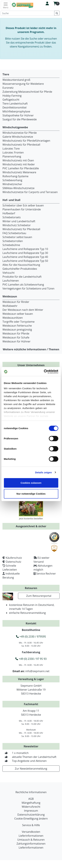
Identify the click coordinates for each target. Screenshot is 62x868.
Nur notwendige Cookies (31, 494)
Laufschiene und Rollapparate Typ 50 (25, 261)
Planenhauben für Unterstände (22, 209)
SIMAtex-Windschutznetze (18, 188)
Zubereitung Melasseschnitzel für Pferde (27, 92)
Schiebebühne (11, 245)
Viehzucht (9, 273)
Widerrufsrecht (31, 807)
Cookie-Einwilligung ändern (31, 819)
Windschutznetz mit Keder (19, 164)
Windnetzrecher (12, 184)
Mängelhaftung (31, 803)
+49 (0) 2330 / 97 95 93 (31, 659)
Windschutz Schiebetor (17, 225)
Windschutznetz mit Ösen (18, 160)
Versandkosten (31, 832)
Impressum (31, 811)
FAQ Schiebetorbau (14, 233)
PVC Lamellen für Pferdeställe (21, 168)
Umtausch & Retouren (31, 840)
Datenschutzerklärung (31, 815)
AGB (31, 799)
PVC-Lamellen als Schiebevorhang (23, 285)
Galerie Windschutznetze (18, 137)
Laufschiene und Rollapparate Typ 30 (25, 253)
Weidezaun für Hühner (16, 341)
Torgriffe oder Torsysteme (19, 322)
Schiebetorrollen (13, 241)
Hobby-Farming (12, 96)
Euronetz (8, 88)
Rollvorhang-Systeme (15, 176)
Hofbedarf (9, 213)
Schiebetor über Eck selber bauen (23, 205)
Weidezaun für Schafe (16, 337)
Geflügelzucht (11, 100)
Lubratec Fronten (13, 152)
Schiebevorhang (12, 180)
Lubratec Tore (11, 149)
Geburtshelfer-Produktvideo (20, 269)
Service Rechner (46, 574)
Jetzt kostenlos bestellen (31, 518)
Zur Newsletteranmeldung (31, 769)
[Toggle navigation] (6, 5)
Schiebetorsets (12, 217)
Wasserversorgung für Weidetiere (23, 84)
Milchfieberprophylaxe (16, 111)
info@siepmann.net (37, 671)
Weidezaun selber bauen (18, 314)
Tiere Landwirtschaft (15, 104)
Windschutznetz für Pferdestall (21, 145)
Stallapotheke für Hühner (18, 115)
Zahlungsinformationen (31, 844)
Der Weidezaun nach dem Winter (23, 310)
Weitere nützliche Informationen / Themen (31, 349)
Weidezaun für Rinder (16, 302)
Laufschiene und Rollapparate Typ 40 (25, 257)
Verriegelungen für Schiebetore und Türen (28, 289)
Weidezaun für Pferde (16, 334)
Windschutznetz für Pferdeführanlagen (26, 141)
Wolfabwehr (10, 306)
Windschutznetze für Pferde (20, 133)
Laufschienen (11, 281)
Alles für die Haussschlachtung (21, 265)
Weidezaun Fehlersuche (17, 326)
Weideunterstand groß (16, 80)
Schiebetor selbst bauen (17, 237)
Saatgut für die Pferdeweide (20, 119)
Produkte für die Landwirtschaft (22, 277)
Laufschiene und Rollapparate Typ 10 (25, 249)
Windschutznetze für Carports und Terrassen (30, 192)
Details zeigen (43, 472)
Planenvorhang (12, 156)
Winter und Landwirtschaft (19, 221)
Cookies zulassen (31, 483)
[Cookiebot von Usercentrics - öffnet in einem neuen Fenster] (44, 372)
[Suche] (28, 13)
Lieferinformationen (31, 836)
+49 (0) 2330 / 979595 (31, 637)
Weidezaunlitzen (13, 318)
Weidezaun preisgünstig (17, 330)
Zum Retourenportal (39, 596)
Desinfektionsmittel (14, 107)
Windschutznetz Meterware (19, 172)
